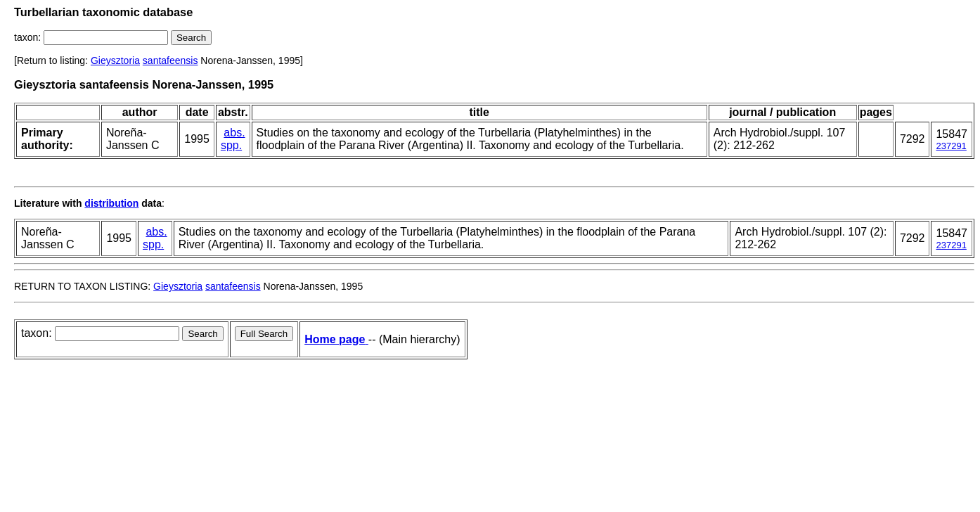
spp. (231, 145)
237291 (951, 146)
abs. (234, 133)
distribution (111, 203)
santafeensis (170, 60)
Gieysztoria (115, 60)
